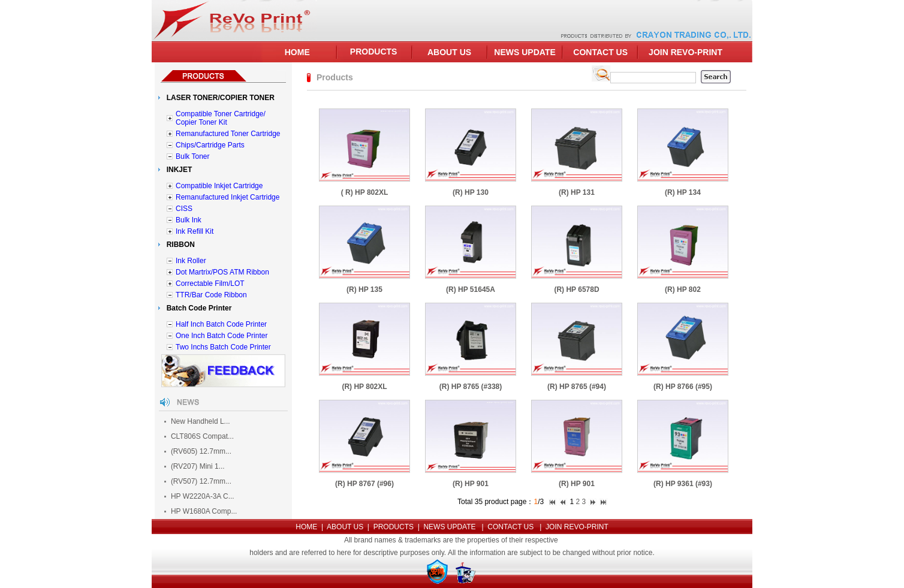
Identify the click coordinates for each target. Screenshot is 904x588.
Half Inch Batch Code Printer (221, 324)
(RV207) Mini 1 (195, 466)
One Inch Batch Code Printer (222, 336)
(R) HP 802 (683, 290)
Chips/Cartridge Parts (210, 145)
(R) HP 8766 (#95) (683, 387)
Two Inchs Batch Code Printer (223, 347)
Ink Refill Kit (195, 231)
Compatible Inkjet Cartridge (219, 186)
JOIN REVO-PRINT (685, 52)
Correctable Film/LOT (210, 284)
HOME (297, 52)
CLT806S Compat (199, 436)
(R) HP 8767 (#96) (364, 484)
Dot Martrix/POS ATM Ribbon (222, 272)
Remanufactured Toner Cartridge (228, 134)
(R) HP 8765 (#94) (577, 387)
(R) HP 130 (471, 192)
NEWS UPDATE (525, 52)
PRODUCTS (374, 52)
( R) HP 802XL (364, 192)
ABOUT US (449, 52)
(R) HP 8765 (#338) (471, 387)
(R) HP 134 (683, 192)
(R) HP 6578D (576, 290)
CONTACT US (600, 52)
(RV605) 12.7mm (198, 451)
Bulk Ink (189, 220)
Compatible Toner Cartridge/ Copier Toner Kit (221, 118)
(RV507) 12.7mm (198, 481)
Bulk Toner (192, 156)
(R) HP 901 (471, 484)
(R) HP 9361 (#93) (683, 484)
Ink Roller (191, 261)
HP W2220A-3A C (200, 496)
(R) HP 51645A (471, 290)
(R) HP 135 (364, 290)
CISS (184, 209)
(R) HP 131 (577, 192)
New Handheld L (198, 421)
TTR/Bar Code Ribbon (211, 295)
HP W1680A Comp (201, 511)
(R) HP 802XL (364, 387)
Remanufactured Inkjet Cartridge (227, 197)
